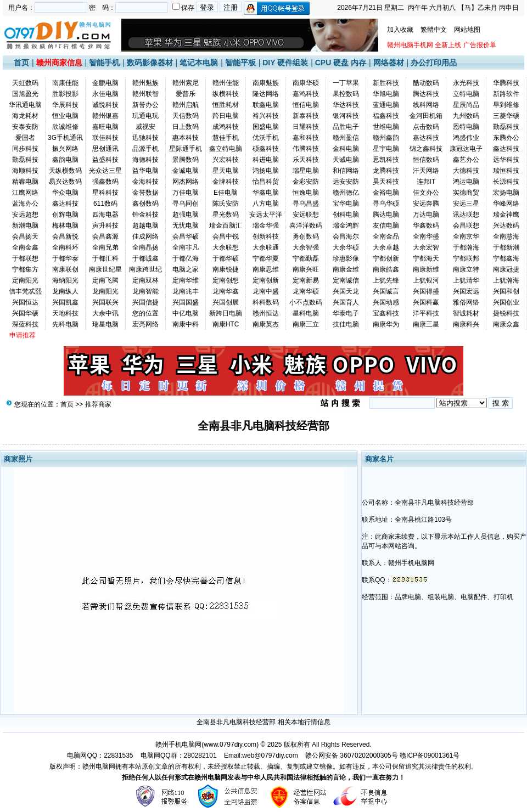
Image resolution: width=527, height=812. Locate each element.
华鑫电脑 (266, 193)
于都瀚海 (466, 247)
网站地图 (467, 30)
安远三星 (466, 204)
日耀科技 (306, 127)
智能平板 (240, 63)
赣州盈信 (346, 138)
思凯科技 (386, 160)
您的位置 (145, 313)
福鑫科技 (386, 116)
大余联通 (266, 247)
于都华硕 (226, 258)
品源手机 (145, 149)
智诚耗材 (466, 313)
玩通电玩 (145, 116)
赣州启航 (186, 105)
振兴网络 (65, 149)
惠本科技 (186, 138)
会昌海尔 (346, 236)
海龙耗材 (25, 116)
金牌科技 (226, 182)
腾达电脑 (386, 215)
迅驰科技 (145, 138)
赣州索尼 (186, 83)
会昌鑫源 (105, 236)
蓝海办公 (25, 204)
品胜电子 (346, 127)
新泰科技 (306, 116)
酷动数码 (426, 83)
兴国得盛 (426, 291)
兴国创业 (506, 302)
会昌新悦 (65, 236)
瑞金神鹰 (506, 215)
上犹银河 (426, 280)
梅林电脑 (65, 225)
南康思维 (266, 269)
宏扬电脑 (506, 193)
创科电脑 (346, 215)
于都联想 (25, 258)
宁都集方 (25, 269)
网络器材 (389, 63)
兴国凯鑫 (65, 302)
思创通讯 (105, 149)
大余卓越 (386, 247)
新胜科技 (386, 83)
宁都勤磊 (306, 258)
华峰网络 (506, 204)
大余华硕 (346, 247)
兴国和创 (506, 291)
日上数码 (186, 127)
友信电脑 (386, 225)
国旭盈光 (25, 94)
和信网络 (346, 171)
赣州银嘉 (105, 116)
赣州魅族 (145, 83)
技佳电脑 (346, 324)
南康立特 (466, 269)
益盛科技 (105, 160)
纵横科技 (226, 94)
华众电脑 (65, 193)
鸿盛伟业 (466, 138)
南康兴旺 (306, 269)
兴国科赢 (426, 302)
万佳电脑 (186, 193)
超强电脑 (186, 215)
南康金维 (346, 269)
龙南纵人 (65, 291)
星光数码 (226, 215)
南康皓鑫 (386, 269)
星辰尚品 (466, 105)
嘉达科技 (426, 138)
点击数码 (426, 127)
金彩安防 (306, 182)
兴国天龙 (346, 291)
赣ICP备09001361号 (430, 755)
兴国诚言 (386, 291)
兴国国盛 (186, 302)
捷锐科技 (506, 313)
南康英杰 (266, 324)
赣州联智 (145, 94)
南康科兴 (466, 324)
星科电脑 (306, 313)
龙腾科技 (386, 171)
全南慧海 (506, 236)
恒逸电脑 (306, 193)
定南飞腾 (105, 280)
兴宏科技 (226, 160)
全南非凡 (186, 247)
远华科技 (506, 160)
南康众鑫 (506, 324)
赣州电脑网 (99, 766)
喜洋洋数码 (306, 225)
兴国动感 (386, 302)
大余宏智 (426, 247)
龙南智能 (145, 291)
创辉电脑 (65, 215)
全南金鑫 (25, 247)
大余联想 (226, 247)
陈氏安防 (226, 204)
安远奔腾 (426, 204)
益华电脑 (145, 171)
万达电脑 (426, 215)
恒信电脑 (306, 105)
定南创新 (266, 280)
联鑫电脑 (266, 105)
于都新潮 (506, 247)
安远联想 (306, 215)
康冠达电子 (466, 149)
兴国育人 (346, 302)
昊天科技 (386, 182)
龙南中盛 (266, 291)
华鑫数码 (426, 225)
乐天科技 (306, 160)
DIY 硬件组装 (285, 63)
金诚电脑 (186, 171)
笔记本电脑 (199, 63)
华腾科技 (506, 83)
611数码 (105, 204)
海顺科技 (25, 171)
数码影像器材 (150, 63)
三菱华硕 (506, 116)
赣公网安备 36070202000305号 (352, 755)
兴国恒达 (25, 302)
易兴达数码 (65, 182)
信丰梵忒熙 (25, 291)
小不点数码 (306, 302)
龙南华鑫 (226, 291)
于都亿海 (186, 258)
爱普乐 (186, 94)
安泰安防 (25, 127)
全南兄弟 (105, 247)
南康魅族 (266, 83)
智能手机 (104, 63)
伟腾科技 (306, 149)
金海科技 (145, 182)
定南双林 (145, 280)
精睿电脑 (25, 182)
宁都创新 (386, 258)
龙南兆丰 (186, 291)
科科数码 (266, 302)
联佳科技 (105, 138)
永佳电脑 (105, 94)
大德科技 (466, 171)
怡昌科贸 (266, 182)
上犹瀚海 (506, 280)
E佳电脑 (226, 193)
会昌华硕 (186, 236)
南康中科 (186, 324)
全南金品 (386, 236)
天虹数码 (25, 83)
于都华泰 (65, 258)
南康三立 (306, 324)
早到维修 (506, 105)
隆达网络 (266, 94)
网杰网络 (186, 182)
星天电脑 (226, 171)
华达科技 (346, 105)
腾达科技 (426, 94)
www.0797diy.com (230, 745)
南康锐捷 (226, 269)
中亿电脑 (186, 313)
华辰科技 (65, 105)
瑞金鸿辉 (346, 225)
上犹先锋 (386, 280)
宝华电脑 (346, 204)
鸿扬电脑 (266, 171)
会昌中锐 (226, 236)
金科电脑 (346, 149)
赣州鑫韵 (386, 138)
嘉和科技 (306, 138)
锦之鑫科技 (426, 149)
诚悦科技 (105, 105)
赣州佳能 (226, 83)
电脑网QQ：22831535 (100, 755)
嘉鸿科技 (306, 94)
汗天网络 (426, 171)
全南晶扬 (145, 247)
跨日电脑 (226, 116)
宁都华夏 (266, 258)
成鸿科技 (226, 127)
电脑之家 (186, 269)
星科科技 (105, 193)
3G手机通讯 (65, 138)
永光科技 (466, 83)
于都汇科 (105, 258)
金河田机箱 (426, 116)
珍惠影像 (346, 258)
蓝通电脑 (386, 105)
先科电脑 (65, 324)
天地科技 (65, 313)
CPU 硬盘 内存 (341, 63)
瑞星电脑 (306, 171)
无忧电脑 (186, 225)
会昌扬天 (25, 236)
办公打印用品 (434, 63)
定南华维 (186, 280)
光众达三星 (105, 171)
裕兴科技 (266, 116)
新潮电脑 (25, 225)
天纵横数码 (65, 171)
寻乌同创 (186, 204)
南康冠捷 (506, 269)
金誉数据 (145, 193)
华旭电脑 (386, 94)
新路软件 (506, 94)
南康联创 (65, 269)
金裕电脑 (386, 193)
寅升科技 (105, 225)
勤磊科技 (506, 127)
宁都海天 (426, 258)
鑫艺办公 (466, 160)
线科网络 (426, 105)
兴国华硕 (25, 313)
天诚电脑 (346, 160)
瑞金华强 (266, 225)
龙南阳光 (105, 291)
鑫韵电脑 (65, 160)
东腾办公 (506, 138)
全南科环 (65, 247)
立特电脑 (466, 94)
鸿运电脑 (466, 182)
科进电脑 (266, 160)
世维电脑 (386, 127)
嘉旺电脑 (105, 127)
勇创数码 (306, 236)
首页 (21, 63)
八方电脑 (266, 204)
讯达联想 (466, 215)
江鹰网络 (25, 193)
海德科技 (145, 160)
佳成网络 (145, 236)
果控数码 (346, 94)
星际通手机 (186, 149)
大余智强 (306, 247)
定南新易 (306, 280)
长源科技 (506, 182)
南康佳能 (65, 83)
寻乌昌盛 (306, 204)
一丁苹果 (346, 83)
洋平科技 (426, 313)
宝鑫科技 (386, 313)
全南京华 (466, 236)
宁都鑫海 (506, 258)
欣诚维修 (65, 127)
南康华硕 (306, 83)
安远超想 (25, 215)
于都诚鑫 (145, 258)
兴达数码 (506, 225)
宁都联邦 (466, 258)
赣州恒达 (266, 313)
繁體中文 (434, 30)
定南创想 (226, 280)
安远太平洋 (266, 215)
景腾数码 (186, 160)
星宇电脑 (386, 149)
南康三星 (426, 324)
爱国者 (25, 138)
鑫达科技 (506, 149)
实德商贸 (466, 193)
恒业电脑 (65, 116)
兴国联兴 (105, 302)
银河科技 (346, 116)
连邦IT (426, 182)
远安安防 (346, 182)
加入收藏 (400, 30)
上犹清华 (466, 280)
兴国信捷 (145, 302)
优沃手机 (266, 138)
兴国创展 (226, 302)
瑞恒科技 (506, 171)
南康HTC (226, 324)
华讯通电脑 (25, 105)
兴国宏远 (466, 291)
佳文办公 (426, 193)
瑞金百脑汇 (226, 225)
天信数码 (186, 116)
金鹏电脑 (105, 83)
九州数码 (466, 116)
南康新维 (426, 269)
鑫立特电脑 (226, 149)
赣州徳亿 (346, 193)
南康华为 (386, 324)
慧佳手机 (226, 138)
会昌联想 (466, 225)
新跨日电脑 (226, 313)
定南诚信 (346, 280)
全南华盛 (426, 236)
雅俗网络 (466, 302)
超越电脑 (145, 225)
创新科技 (266, 236)
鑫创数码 (145, 204)
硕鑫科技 (266, 149)
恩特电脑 (466, 127)
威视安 (145, 127)
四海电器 (105, 215)
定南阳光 (25, 280)
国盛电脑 (266, 127)
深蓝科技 (25, 324)
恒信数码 (426, 160)
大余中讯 (105, 313)
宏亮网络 (145, 324)
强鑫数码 (105, 182)
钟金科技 (145, 215)
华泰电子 (346, 313)
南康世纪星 (105, 269)
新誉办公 (145, 105)
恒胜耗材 (226, 105)
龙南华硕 (306, 291)
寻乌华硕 (386, 204)
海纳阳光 (65, 280)
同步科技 (25, 149)
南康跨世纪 (145, 269)
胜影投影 (65, 94)
